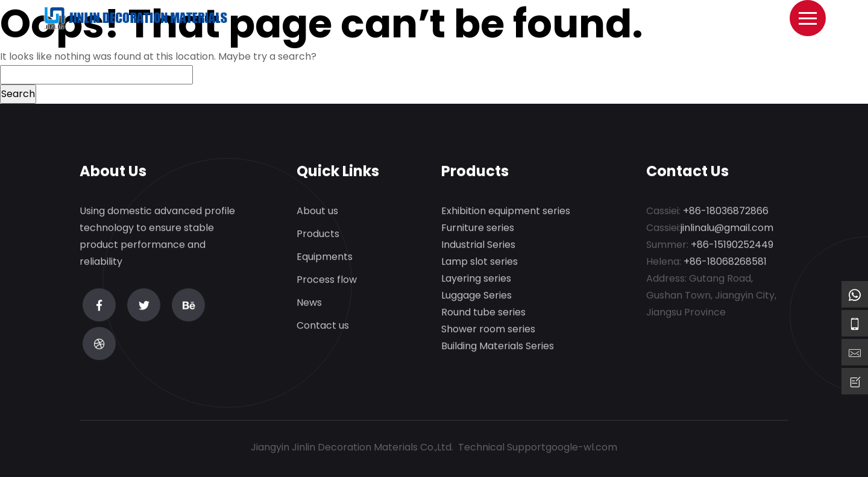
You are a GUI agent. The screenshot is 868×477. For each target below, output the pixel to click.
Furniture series (478, 228)
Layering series (476, 279)
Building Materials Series (498, 346)
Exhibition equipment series (506, 211)
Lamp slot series (480, 262)
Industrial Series (478, 245)
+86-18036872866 (726, 211)
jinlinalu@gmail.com (727, 228)
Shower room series (488, 330)
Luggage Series (476, 296)
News (309, 303)
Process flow (327, 280)
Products (318, 234)
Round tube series (483, 313)
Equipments (325, 257)
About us (317, 211)
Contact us (323, 326)
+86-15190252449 (732, 245)
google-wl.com (581, 447)
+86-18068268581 (725, 262)
